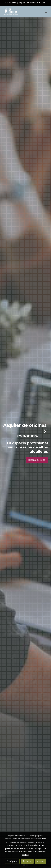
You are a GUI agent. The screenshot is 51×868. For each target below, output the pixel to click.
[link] (11, 12)
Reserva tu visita (37, 460)
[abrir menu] (46, 12)
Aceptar (40, 861)
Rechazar (27, 861)
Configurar (12, 861)
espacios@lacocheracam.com (32, 2)
